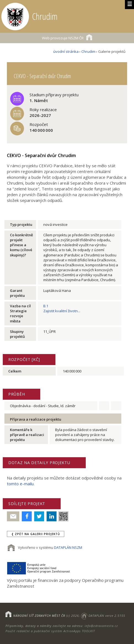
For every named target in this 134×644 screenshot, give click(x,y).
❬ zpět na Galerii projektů (36, 534)
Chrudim (88, 51)
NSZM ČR (67, 37)
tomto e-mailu (20, 484)
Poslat (13, 516)
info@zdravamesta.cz (101, 626)
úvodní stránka (66, 51)
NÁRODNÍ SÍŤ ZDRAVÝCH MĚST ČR (39, 616)
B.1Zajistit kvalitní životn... (62, 308)
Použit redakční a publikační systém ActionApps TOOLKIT (50, 631)
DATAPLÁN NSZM (68, 547)
